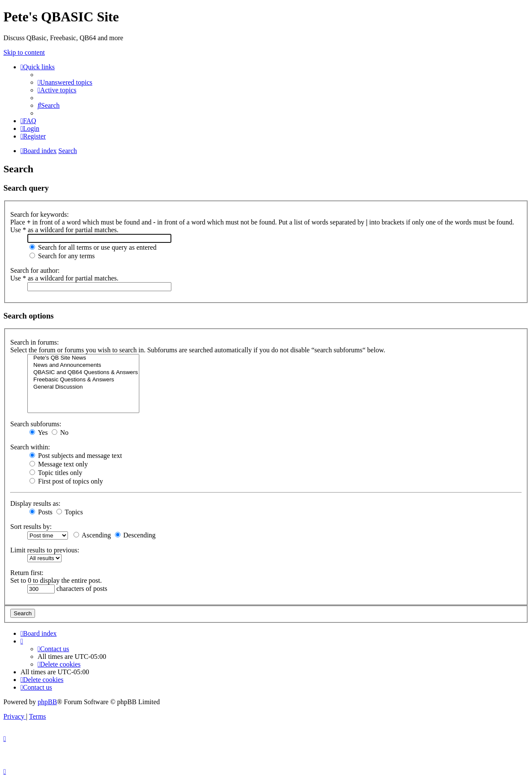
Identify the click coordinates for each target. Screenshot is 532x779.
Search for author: (35, 270)
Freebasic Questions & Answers (83, 380)
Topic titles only (56, 473)
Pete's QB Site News (83, 358)
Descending (135, 535)
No (60, 432)
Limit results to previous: (45, 550)
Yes (39, 432)
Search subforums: (36, 424)
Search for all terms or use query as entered (93, 247)
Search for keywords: (40, 214)
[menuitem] (65, 82)
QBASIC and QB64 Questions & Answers (83, 373)
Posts (41, 512)
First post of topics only (66, 481)
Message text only (59, 464)
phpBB (47, 702)
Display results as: (35, 503)
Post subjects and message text (76, 456)
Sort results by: (31, 527)
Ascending (92, 535)
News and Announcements (83, 365)
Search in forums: (35, 342)
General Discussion (83, 387)
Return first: (27, 573)
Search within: (30, 447)
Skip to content (24, 52)
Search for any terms (62, 256)
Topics (70, 512)
